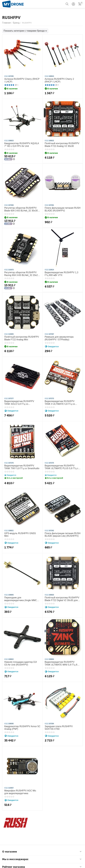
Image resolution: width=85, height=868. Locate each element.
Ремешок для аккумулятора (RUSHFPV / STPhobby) (58, 336)
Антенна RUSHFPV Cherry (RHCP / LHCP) (21, 80)
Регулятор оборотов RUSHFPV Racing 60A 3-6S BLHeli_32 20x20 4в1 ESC (22, 272)
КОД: (6, 76)
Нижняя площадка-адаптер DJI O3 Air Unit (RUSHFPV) (22, 660)
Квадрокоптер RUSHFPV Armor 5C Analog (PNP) (20, 724)
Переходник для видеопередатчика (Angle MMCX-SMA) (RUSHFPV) (21, 596)
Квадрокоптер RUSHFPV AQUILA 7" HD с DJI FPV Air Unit (21, 144)
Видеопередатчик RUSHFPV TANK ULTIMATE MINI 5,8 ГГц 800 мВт (61, 660)
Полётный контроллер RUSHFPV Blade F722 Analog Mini (20, 336)
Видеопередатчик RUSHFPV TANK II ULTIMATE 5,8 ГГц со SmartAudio (62, 400)
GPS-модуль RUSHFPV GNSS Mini (20, 530)
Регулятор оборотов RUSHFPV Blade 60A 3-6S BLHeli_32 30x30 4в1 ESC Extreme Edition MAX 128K (22, 208)
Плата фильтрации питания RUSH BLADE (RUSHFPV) (61, 208)
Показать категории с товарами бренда (22, 31)
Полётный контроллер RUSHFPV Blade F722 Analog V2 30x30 (60, 144)
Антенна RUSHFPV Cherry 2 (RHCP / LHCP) (62, 80)
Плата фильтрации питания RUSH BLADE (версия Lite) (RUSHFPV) (61, 532)
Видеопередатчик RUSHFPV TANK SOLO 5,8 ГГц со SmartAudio (20, 400)
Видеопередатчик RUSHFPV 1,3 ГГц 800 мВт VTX (62, 272)
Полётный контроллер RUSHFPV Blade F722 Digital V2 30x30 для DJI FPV (61, 596)
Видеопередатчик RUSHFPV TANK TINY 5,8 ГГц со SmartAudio (20, 464)
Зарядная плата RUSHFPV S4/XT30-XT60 (62, 724)
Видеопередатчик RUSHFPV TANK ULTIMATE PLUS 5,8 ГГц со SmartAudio (61, 465)
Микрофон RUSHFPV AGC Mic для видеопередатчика (20, 788)
